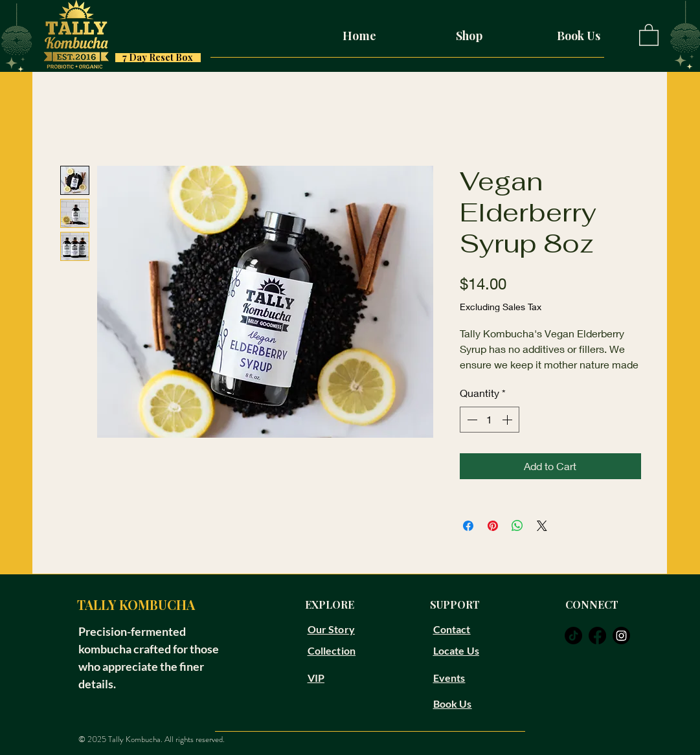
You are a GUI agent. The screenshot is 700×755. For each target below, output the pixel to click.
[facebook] (597, 636)
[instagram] (621, 636)
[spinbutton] (490, 420)
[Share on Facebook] (468, 526)
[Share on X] (542, 526)
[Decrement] (471, 420)
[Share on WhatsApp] (517, 526)
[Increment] (508, 420)
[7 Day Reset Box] (158, 58)
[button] (649, 34)
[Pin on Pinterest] (493, 526)
